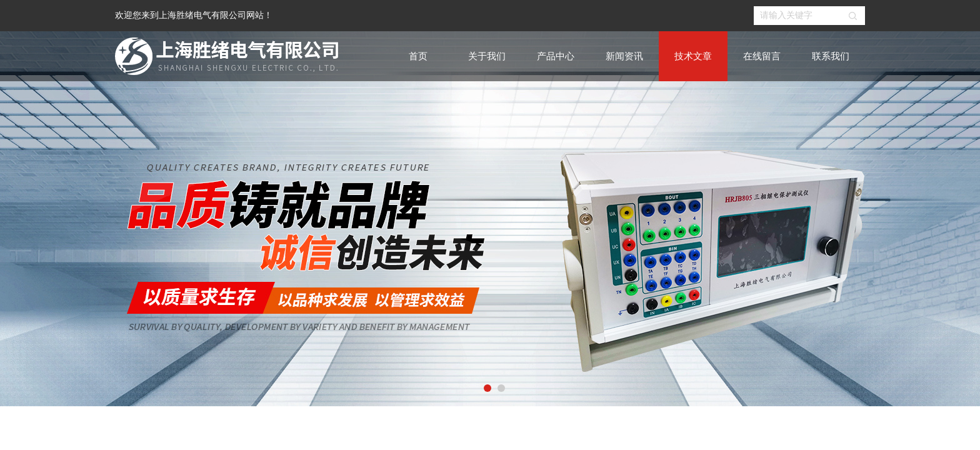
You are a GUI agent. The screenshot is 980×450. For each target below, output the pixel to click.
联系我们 (831, 56)
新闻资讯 (624, 56)
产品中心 (556, 56)
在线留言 (762, 56)
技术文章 (693, 56)
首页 (418, 56)
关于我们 (487, 56)
